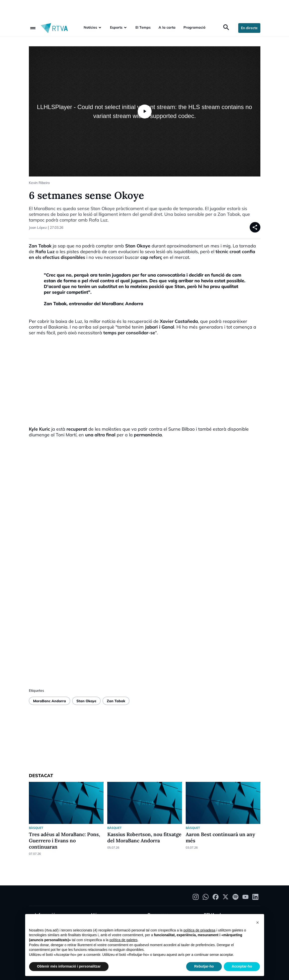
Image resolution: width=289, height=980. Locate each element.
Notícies (90, 27)
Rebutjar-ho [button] (204, 966)
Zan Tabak (116, 701)
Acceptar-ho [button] (242, 966)
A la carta (167, 27)
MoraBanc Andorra (50, 701)
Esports (116, 27)
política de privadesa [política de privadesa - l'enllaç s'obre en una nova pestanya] (199, 930)
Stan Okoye (86, 701)
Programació (194, 27)
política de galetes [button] (124, 940)
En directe (249, 28)
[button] (258, 922)
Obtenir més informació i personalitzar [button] (69, 966)
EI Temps (143, 27)
